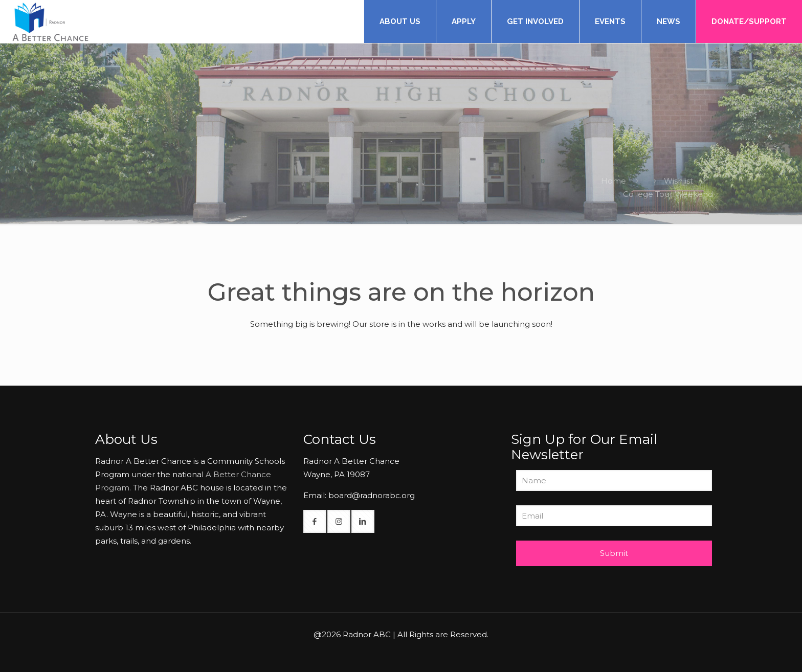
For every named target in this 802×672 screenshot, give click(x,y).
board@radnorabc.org (372, 495)
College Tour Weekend (668, 194)
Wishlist (678, 181)
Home (614, 181)
